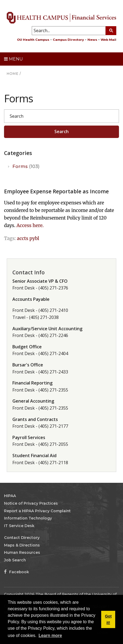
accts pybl (28, 238)
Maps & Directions (22, 545)
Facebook (17, 572)
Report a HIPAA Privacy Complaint (37, 511)
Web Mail (108, 40)
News (92, 40)
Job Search (15, 560)
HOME (13, 74)
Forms (26, 166)
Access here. (30, 225)
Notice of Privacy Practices (31, 503)
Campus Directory (68, 40)
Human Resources (22, 552)
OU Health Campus (33, 40)
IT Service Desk (19, 526)
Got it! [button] (108, 619)
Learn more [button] (50, 635)
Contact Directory (22, 538)
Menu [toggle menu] (13, 59)
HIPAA (10, 496)
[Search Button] (111, 31)
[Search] (61, 116)
